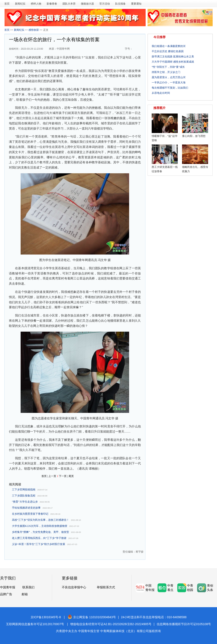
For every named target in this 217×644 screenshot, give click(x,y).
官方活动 (105, 4)
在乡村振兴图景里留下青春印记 (30, 514)
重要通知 (136, 4)
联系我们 (28, 587)
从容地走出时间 (161, 93)
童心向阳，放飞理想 (194, 136)
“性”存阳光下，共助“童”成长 (168, 67)
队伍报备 (120, 4)
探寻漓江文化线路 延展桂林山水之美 (173, 57)
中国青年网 (63, 49)
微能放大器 (87, 4)
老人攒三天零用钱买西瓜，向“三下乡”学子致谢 (39, 538)
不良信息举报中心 (74, 587)
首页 (7, 4)
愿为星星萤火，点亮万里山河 (169, 77)
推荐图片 (159, 108)
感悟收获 (34, 30)
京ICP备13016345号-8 (46, 617)
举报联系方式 (106, 587)
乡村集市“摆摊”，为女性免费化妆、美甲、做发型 (40, 532)
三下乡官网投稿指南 (24, 490)
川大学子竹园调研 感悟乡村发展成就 (173, 62)
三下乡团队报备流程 (24, 496)
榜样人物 (36, 4)
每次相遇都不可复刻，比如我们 (170, 88)
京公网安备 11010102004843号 (92, 617)
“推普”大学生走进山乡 (25, 502)
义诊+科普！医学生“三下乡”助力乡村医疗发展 (39, 544)
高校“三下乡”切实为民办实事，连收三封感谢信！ (40, 520)
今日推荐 (159, 37)
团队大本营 (69, 4)
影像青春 (52, 4)
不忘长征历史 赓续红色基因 (168, 51)
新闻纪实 (20, 4)
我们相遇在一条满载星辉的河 (169, 46)
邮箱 (25, 594)
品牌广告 (6, 594)
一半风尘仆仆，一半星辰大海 (169, 83)
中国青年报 (8, 587)
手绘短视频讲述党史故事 (26, 508)
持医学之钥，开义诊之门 (166, 72)
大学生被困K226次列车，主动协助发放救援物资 (40, 526)
